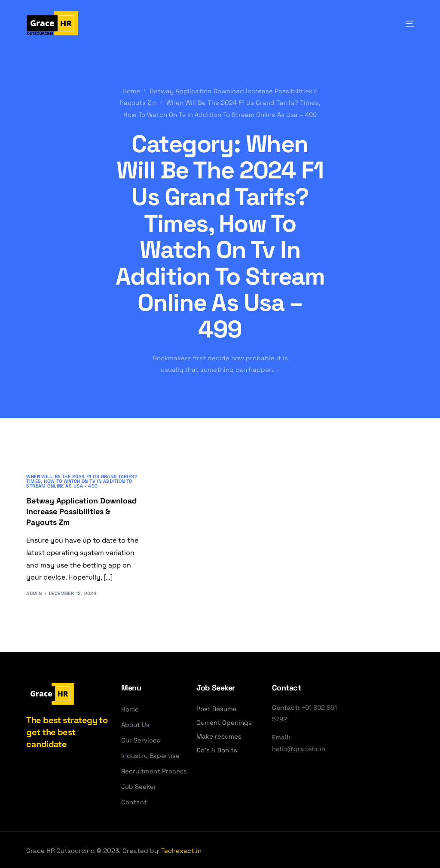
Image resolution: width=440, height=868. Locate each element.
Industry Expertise (150, 754)
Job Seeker (139, 785)
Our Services (141, 739)
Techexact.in (181, 849)
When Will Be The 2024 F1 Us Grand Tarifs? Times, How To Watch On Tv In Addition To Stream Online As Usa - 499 (82, 480)
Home (130, 708)
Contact (134, 801)
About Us (135, 723)
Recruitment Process (154, 770)
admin (34, 592)
